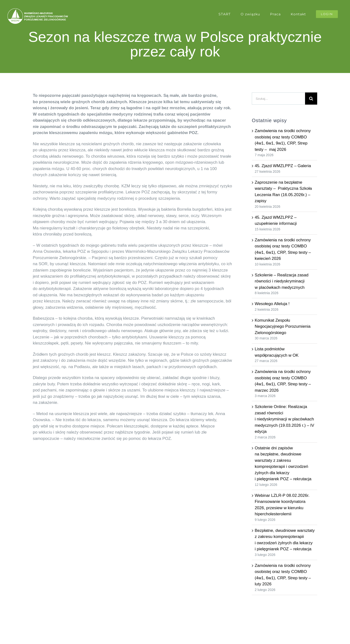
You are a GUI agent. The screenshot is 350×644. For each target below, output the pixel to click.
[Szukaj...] (278, 99)
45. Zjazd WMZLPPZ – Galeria (283, 166)
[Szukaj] (311, 99)
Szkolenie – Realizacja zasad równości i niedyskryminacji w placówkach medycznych (282, 281)
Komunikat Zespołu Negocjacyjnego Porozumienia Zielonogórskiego (283, 327)
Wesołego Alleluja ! (272, 304)
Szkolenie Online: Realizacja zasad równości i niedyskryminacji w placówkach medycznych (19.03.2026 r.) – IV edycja (284, 419)
